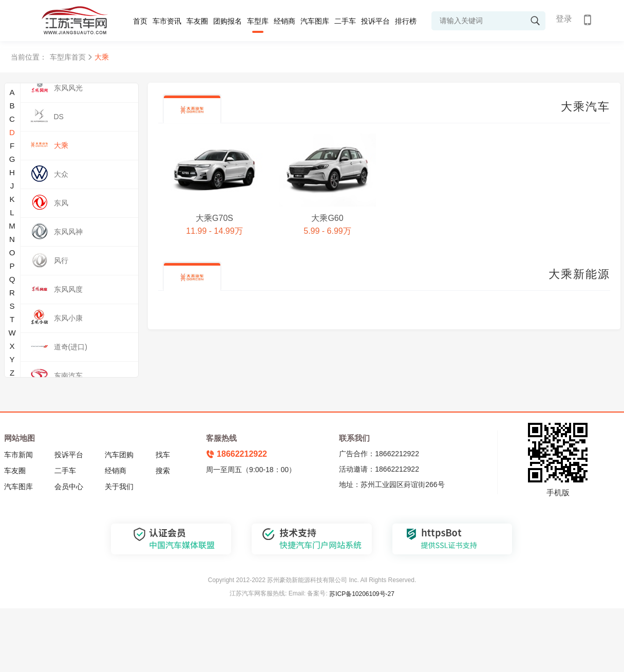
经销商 (285, 21)
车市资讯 (167, 21)
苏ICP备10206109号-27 (362, 594)
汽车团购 (119, 455)
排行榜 (406, 21)
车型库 (258, 21)
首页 (140, 21)
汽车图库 (315, 21)
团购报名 (228, 21)
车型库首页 (68, 57)
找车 (163, 455)
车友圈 (197, 21)
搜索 (163, 471)
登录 (564, 19)
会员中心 (69, 487)
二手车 (345, 21)
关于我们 (119, 487)
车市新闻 (18, 455)
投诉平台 (375, 21)
